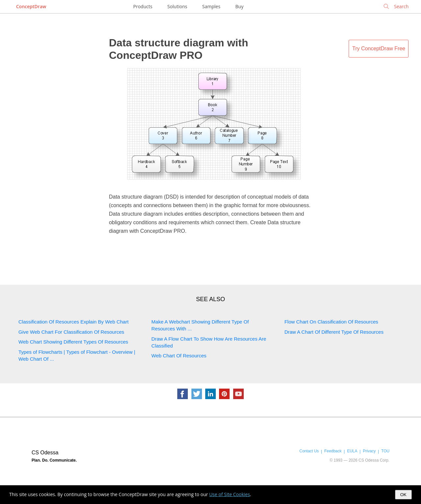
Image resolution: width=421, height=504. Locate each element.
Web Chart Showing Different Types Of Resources (73, 342)
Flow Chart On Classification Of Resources (331, 322)
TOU (385, 451)
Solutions (177, 6)
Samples (211, 6)
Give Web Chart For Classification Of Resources (71, 332)
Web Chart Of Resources (179, 356)
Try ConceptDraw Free (379, 48)
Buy (240, 6)
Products (143, 6)
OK (403, 495)
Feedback (333, 451)
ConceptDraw (31, 6)
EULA (352, 451)
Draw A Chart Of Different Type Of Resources (334, 332)
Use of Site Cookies (230, 494)
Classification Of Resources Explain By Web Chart (74, 322)
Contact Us (309, 451)
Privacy (369, 451)
